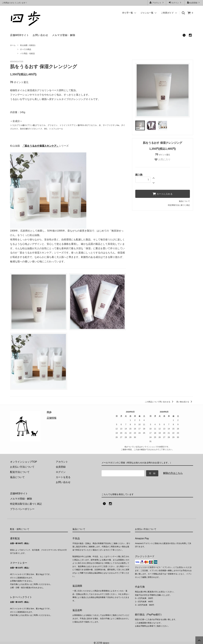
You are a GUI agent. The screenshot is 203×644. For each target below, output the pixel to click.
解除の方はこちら (173, 473)
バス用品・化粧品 (27, 54)
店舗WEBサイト (20, 35)
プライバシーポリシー (22, 509)
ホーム (13, 45)
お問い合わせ (40, 35)
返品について (184, 201)
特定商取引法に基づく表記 (179, 205)
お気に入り (162, 160)
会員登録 (194, 3)
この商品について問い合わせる (159, 402)
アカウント (157, 3)
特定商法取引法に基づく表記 (26, 504)
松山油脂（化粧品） (28, 45)
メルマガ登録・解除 (64, 35)
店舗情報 (52, 418)
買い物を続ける (185, 402)
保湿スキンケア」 (49, 146)
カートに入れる (163, 194)
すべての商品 (26, 49)
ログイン (175, 3)
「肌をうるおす (31, 146)
